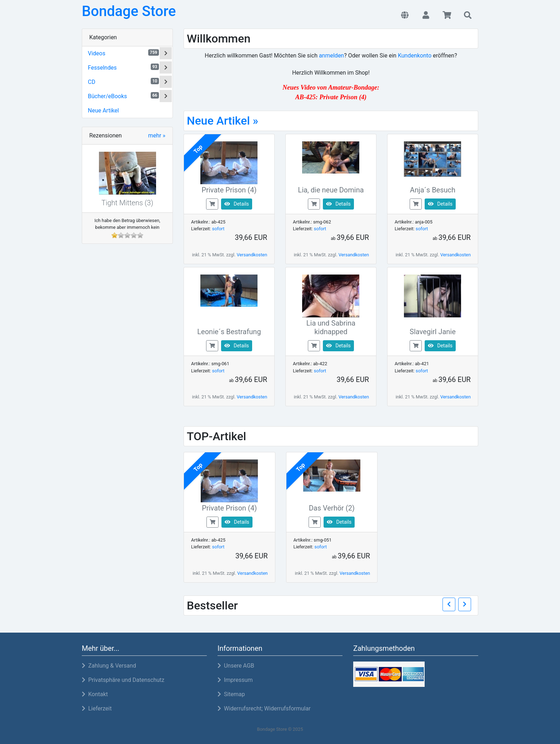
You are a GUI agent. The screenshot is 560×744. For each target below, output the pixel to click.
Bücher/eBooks (123, 96)
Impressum (235, 680)
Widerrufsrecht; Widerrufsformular (264, 708)
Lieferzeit (97, 708)
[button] (405, 16)
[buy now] (212, 204)
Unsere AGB (236, 666)
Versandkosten (252, 255)
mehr (157, 135)
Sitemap (231, 694)
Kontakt (95, 694)
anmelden (331, 56)
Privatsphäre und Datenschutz (123, 680)
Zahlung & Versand (109, 666)
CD (123, 82)
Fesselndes (123, 67)
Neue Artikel (103, 110)
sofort (218, 229)
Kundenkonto (415, 56)
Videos (123, 53)
